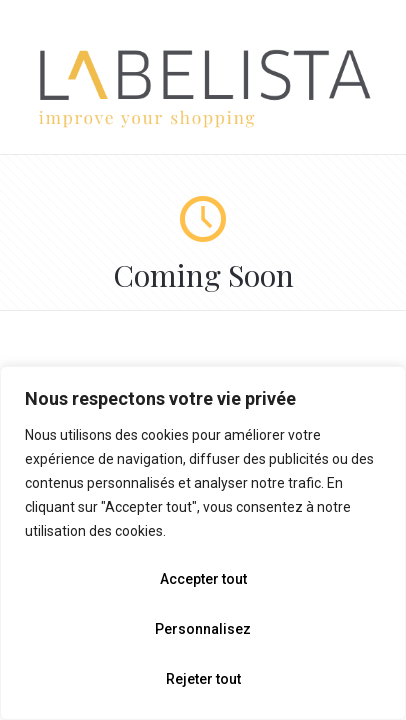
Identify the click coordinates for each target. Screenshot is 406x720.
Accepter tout (203, 579)
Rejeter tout (203, 679)
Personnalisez (203, 629)
